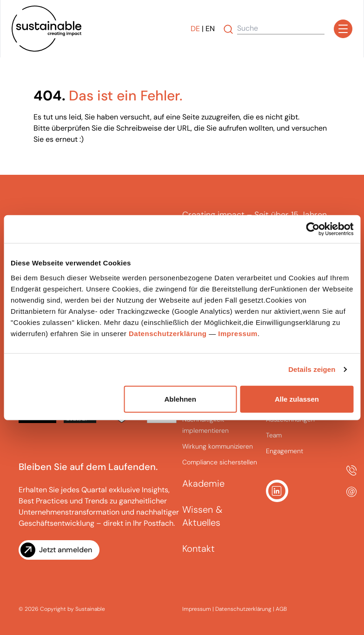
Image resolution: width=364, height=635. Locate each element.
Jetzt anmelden (66, 550)
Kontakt (199, 549)
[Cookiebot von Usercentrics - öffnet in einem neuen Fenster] (313, 229)
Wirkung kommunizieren (218, 446)
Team (274, 435)
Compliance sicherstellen (220, 462)
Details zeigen (312, 369)
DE (195, 29)
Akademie (203, 483)
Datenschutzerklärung (168, 333)
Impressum (238, 333)
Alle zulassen (297, 399)
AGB (281, 609)
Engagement (285, 451)
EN (210, 29)
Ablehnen (180, 399)
